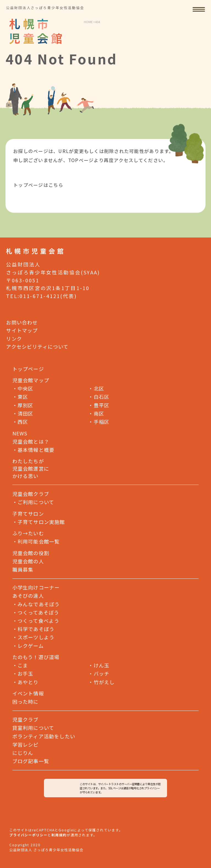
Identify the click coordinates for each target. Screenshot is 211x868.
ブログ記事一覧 (31, 761)
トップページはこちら (38, 185)
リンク (14, 338)
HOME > (89, 22)
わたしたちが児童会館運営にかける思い (31, 468)
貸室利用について (33, 728)
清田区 (23, 413)
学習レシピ (26, 744)
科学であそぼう (33, 629)
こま (20, 665)
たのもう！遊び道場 (36, 657)
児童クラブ (26, 719)
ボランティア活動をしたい (44, 736)
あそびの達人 (28, 596)
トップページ (28, 369)
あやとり (26, 682)
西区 (20, 421)
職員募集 (23, 569)
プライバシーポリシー (29, 835)
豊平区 (99, 405)
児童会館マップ (31, 380)
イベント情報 (28, 693)
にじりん (23, 752)
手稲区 (99, 421)
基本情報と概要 (36, 450)
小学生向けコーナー (36, 587)
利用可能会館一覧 (39, 541)
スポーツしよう (33, 637)
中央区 (23, 388)
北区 (96, 388)
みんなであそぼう (36, 604)
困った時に (26, 702)
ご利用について (36, 502)
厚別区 (23, 405)
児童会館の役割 (31, 553)
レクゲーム (28, 645)
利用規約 (59, 835)
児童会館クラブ (31, 494)
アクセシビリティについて (37, 346)
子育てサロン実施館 (41, 522)
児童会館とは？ (31, 441)
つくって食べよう (36, 620)
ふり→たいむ (28, 533)
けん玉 (99, 665)
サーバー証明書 (131, 784)
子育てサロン (28, 514)
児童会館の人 (28, 561)
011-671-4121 (40, 296)
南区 (96, 413)
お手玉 (23, 673)
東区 (20, 397)
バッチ (99, 673)
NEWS (20, 433)
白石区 (99, 397)
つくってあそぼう (36, 612)
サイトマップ (22, 330)
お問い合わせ (22, 322)
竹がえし (101, 682)
